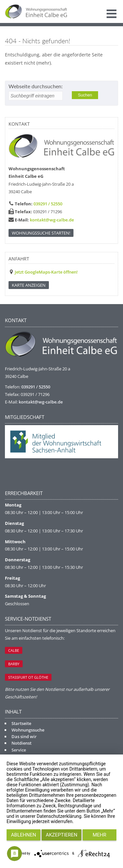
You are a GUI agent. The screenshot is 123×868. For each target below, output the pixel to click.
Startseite (21, 723)
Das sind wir (24, 736)
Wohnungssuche (28, 730)
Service (19, 750)
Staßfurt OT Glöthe (28, 677)
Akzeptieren (61, 835)
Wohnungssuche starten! (41, 233)
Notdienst (21, 743)
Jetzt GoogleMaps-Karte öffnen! (46, 272)
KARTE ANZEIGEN (29, 285)
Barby (14, 664)
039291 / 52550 (48, 204)
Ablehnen (24, 835)
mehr (100, 835)
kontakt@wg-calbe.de (52, 220)
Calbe (14, 650)
